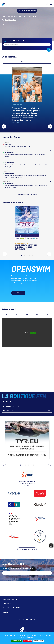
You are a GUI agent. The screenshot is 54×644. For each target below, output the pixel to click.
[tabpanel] (27, 228)
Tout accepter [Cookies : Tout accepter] (16, 641)
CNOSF (40, 537)
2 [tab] (24, 256)
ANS (40, 519)
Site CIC (14, 504)
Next (50, 126)
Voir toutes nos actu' (27, 62)
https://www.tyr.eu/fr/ (27, 440)
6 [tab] (34, 465)
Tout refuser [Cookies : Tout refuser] (28, 641)
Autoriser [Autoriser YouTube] (33, 333)
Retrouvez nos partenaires (27, 549)
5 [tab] (32, 256)
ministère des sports (14, 519)
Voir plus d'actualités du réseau (27, 194)
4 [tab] (30, 256)
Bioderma (14, 494)
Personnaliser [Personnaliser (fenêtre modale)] (39, 641)
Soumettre (49, 50)
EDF (27, 474)
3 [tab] (27, 256)
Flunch (40, 494)
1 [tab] (22, 256)
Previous (4, 126)
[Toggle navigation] (51, 4)
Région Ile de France (14, 537)
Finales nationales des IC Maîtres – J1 (17, 146)
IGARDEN (40, 505)
